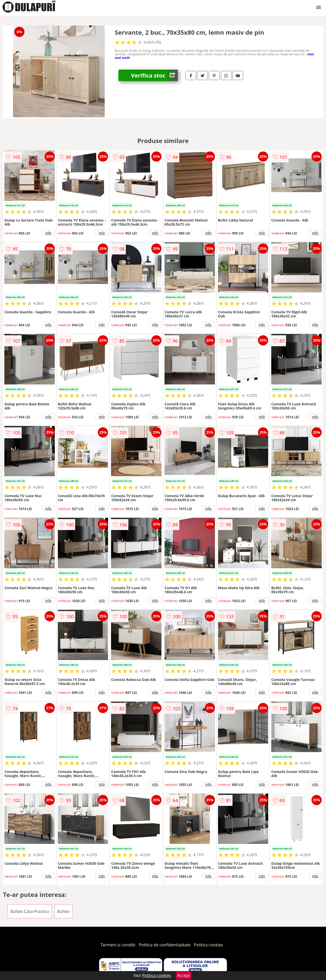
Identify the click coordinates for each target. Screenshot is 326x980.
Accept (184, 975)
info (48, 233)
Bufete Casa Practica (30, 911)
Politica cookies (209, 945)
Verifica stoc (154, 75)
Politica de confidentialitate (165, 945)
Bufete (64, 911)
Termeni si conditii (118, 945)
